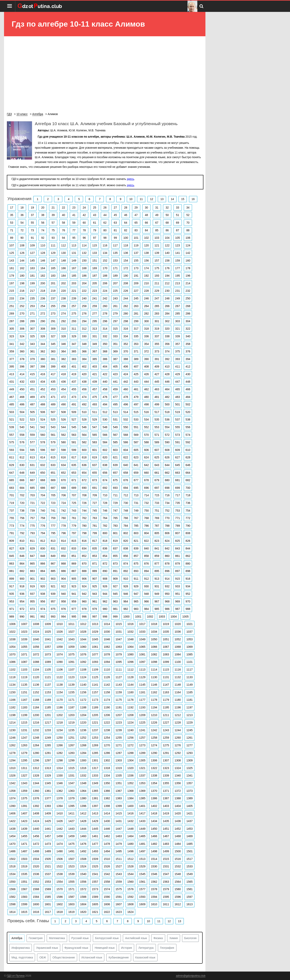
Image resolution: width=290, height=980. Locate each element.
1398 (107, 806)
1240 (130, 730)
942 (84, 594)
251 (12, 306)
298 (126, 321)
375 (178, 351)
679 (157, 480)
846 (22, 556)
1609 (142, 904)
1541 (95, 874)
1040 (36, 639)
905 (74, 579)
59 (74, 223)
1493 (95, 851)
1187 (71, 707)
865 (32, 564)
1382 (107, 798)
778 (64, 526)
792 (22, 533)
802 (126, 533)
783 (115, 526)
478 (126, 397)
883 (32, 571)
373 (157, 351)
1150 (12, 692)
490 (64, 404)
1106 (60, 670)
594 (22, 450)
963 (115, 601)
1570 (60, 889)
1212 (178, 715)
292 (64, 321)
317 (136, 329)
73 (32, 230)
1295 (24, 760)
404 (105, 366)
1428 (83, 821)
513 (115, 412)
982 (126, 609)
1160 (130, 692)
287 (12, 321)
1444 (83, 829)
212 (167, 283)
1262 (12, 745)
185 (74, 276)
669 (53, 480)
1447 (119, 829)
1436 (178, 821)
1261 (189, 738)
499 (157, 404)
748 (126, 511)
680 (167, 480)
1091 (71, 662)
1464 (130, 836)
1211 (166, 715)
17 (12, 208)
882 (22, 571)
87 (178, 230)
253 (32, 306)
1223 (119, 723)
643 (157, 465)
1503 (24, 859)
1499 (166, 851)
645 (178, 465)
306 (22, 329)
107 (12, 245)
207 (115, 283)
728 (105, 503)
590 (167, 442)
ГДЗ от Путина (16, 976)
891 (115, 571)
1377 (48, 798)
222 (84, 291)
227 (136, 291)
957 (53, 601)
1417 (142, 813)
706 (64, 495)
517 (157, 412)
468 (22, 397)
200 (43, 283)
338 (167, 336)
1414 (107, 813)
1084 (178, 654)
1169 (48, 700)
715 (157, 495)
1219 (71, 723)
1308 (178, 760)
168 (84, 268)
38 (43, 215)
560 (43, 435)
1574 (107, 889)
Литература (146, 948)
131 (74, 253)
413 (12, 374)
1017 (142, 624)
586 (126, 442)
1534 (12, 874)
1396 (83, 806)
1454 (12, 836)
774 (22, 526)
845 (12, 556)
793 (32, 533)
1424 (36, 821)
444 (146, 382)
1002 (150, 617)
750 (146, 511)
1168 (36, 700)
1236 (83, 730)
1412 (83, 813)
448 (188, 382)
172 (126, 268)
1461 (95, 836)
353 (136, 344)
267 (178, 306)
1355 (166, 783)
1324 (178, 768)
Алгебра (17, 938)
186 (84, 276)
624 (146, 457)
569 (136, 435)
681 (178, 480)
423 (115, 374)
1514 (154, 859)
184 (64, 276)
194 (167, 276)
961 (95, 601)
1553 (48, 882)
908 (105, 579)
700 (188, 488)
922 (64, 586)
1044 (83, 639)
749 (136, 511)
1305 (142, 760)
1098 (154, 662)
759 (53, 518)
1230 (12, 730)
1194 (154, 707)
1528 (130, 866)
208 (126, 283)
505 (32, 412)
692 (105, 488)
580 (64, 442)
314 (105, 329)
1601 (48, 904)
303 (178, 321)
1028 (83, 632)
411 (178, 366)
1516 (178, 859)
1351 (119, 783)
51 (178, 215)
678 (146, 480)
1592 (130, 897)
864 (22, 564)
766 (126, 518)
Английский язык (136, 938)
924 (84, 586)
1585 (48, 897)
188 (105, 276)
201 (53, 283)
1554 (60, 882)
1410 (60, 813)
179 (12, 276)
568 (126, 435)
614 (43, 457)
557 (12, 435)
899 (12, 579)
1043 (71, 639)
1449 (142, 829)
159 (178, 261)
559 (32, 435)
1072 (36, 654)
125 (12, 253)
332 (105, 336)
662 (167, 473)
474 (84, 397)
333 (115, 336)
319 (157, 329)
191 (136, 276)
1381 (95, 798)
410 (167, 366)
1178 (154, 700)
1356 (178, 783)
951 (178, 594)
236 (43, 298)
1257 (142, 738)
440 (105, 382)
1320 (130, 768)
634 (64, 465)
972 (22, 609)
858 (146, 556)
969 (178, 601)
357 (178, 344)
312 (84, 329)
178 (188, 268)
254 (43, 306)
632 (43, 465)
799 (95, 533)
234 (22, 298)
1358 (12, 791)
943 (95, 594)
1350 (107, 783)
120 (146, 245)
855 (115, 556)
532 (126, 419)
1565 (189, 882)
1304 (130, 760)
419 (74, 374)
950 (167, 594)
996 (84, 617)
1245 (189, 730)
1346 (60, 783)
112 (64, 245)
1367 (119, 791)
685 (32, 488)
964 (126, 601)
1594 (154, 897)
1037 (189, 632)
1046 (107, 639)
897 (178, 571)
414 (22, 374)
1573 (95, 889)
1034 (154, 632)
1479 (119, 844)
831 (53, 548)
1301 (95, 760)
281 (136, 314)
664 (188, 473)
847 (32, 556)
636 (84, 465)
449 (12, 389)
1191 (119, 707)
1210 (154, 715)
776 (43, 526)
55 (32, 223)
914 (167, 579)
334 (126, 336)
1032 (130, 632)
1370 (154, 791)
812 (43, 541)
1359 (24, 791)
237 (53, 298)
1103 (24, 670)
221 (74, 291)
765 (115, 518)
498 (146, 404)
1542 (107, 874)
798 (84, 533)
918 (22, 586)
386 (105, 359)
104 (167, 238)
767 (136, 518)
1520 (36, 866)
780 (84, 526)
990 (22, 617)
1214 (12, 723)
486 (22, 404)
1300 (83, 760)
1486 (12, 851)
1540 (83, 874)
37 (32, 215)
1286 (107, 753)
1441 (48, 829)
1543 (119, 874)
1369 (142, 791)
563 (74, 435)
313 (95, 329)
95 (74, 238)
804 (146, 533)
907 (95, 579)
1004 (174, 617)
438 (84, 382)
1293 (189, 753)
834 (84, 548)
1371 (166, 791)
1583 (24, 897)
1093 (95, 662)
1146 (154, 685)
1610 (154, 904)
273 (53, 314)
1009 (48, 624)
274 (64, 314)
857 (136, 556)
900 (22, 579)
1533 (189, 866)
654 (84, 473)
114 (84, 245)
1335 (119, 775)
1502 (12, 859)
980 (105, 609)
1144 (130, 685)
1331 (71, 775)
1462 (107, 836)
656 (105, 473)
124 (188, 245)
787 (157, 526)
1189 (95, 707)
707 (74, 495)
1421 (189, 813)
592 (188, 442)
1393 (48, 806)
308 (43, 329)
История (126, 948)
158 (167, 261)
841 (157, 548)
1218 (60, 723)
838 (126, 548)
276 (84, 314)
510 (84, 412)
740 (43, 511)
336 (146, 336)
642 (146, 465)
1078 (107, 654)
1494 (107, 851)
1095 (119, 662)
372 (146, 351)
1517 (189, 859)
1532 (178, 866)
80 (105, 230)
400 (64, 366)
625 (157, 457)
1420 (178, 813)
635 (74, 465)
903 (53, 579)
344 (43, 344)
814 (64, 541)
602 (105, 450)
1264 (36, 745)
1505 (48, 859)
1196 (178, 707)
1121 (48, 677)
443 (136, 382)
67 (157, 223)
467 (12, 397)
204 (84, 283)
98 (105, 238)
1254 (107, 738)
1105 (48, 670)
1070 (12, 654)
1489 (48, 851)
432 (22, 382)
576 (22, 442)
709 (95, 495)
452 (43, 389)
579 (53, 442)
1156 (83, 692)
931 (157, 586)
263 (136, 306)
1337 (142, 775)
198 (22, 283)
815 (74, 541)
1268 (83, 745)
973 (32, 609)
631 (32, 465)
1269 (95, 745)
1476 (83, 844)
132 (84, 253)
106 (188, 238)
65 (136, 223)
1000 (126, 617)
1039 (24, 639)
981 (115, 609)
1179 (166, 700)
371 (136, 351)
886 (64, 571)
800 (105, 533)
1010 (60, 624)
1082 (154, 654)
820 (126, 541)
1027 (71, 632)
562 (64, 435)
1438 (12, 829)
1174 (107, 700)
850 (64, 556)
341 (12, 344)
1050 (154, 639)
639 (115, 465)
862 (188, 556)
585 (115, 442)
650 (43, 473)
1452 (178, 829)
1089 (48, 662)
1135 (24, 685)
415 (32, 374)
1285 (95, 753)
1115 (166, 670)
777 (53, 526)
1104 (36, 670)
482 (167, 397)
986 (167, 609)
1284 (83, 753)
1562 (154, 882)
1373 (189, 791)
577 (32, 442)
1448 (130, 829)
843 (178, 548)
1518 (12, 866)
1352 (130, 783)
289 (32, 321)
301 (157, 321)
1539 (71, 874)
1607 (119, 904)
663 (178, 473)
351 (115, 344)
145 (32, 261)
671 (74, 480)
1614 (12, 912)
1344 (36, 783)
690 (84, 488)
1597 (189, 897)
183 (53, 276)
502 (188, 404)
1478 (107, 844)
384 (84, 359)
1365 (95, 791)
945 (115, 594)
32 (167, 208)
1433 (142, 821)
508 (64, 412)
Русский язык (80, 938)
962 (105, 601)
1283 (71, 753)
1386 (154, 798)
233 (12, 298)
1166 (12, 700)
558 (22, 435)
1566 (12, 889)
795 (53, 533)
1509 (95, 859)
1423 (24, 821)
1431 (119, 821)
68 (167, 223)
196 (188, 276)
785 (136, 526)
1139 (71, 685)
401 (74, 366)
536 (167, 419)
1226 (154, 723)
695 (136, 488)
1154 (60, 692)
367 (95, 351)
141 (178, 253)
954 (22, 601)
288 (22, 321)
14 (172, 199)
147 (53, 261)
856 (126, 556)
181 (32, 276)
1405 (189, 806)
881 (12, 571)
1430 (107, 821)
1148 (178, 685)
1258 (154, 738)
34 (188, 208)
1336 (130, 775)
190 (126, 276)
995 (74, 617)
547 (95, 427)
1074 (60, 654)
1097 (142, 662)
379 (32, 359)
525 (53, 419)
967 (157, 601)
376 (188, 351)
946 (126, 594)
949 (157, 594)
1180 (178, 700)
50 (167, 215)
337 (157, 336)
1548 (178, 874)
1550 (12, 882)
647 (12, 473)
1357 (189, 783)
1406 (12, 813)
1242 (154, 730)
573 (178, 435)
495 (115, 404)
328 (64, 336)
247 (157, 298)
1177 (142, 700)
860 (167, 556)
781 (95, 526)
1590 (107, 897)
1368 (130, 791)
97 (95, 238)
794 (43, 533)
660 (146, 473)
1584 (36, 897)
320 (167, 329)
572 (167, 435)
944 (105, 594)
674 (105, 480)
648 (22, 473)
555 (178, 427)
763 (95, 518)
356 (167, 344)
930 (146, 586)
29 (136, 208)
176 (167, 268)
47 (136, 215)
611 (12, 457)
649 (32, 473)
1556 (83, 882)
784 (126, 526)
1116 (178, 670)
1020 (178, 624)
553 (157, 427)
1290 (154, 753)
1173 (95, 700)
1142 (107, 685)
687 (53, 488)
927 (115, 586)
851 (74, 556)
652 (64, 473)
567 (115, 435)
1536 (36, 874)
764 (105, 518)
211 (157, 283)
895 (157, 571)
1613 (189, 904)
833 (74, 548)
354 (146, 344)
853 (95, 556)
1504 (36, 859)
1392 (36, 806)
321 (178, 329)
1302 (107, 760)
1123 (71, 677)
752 (167, 511)
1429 (95, 821)
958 (64, 601)
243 (115, 298)
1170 (60, 700)
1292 (178, 753)
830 (43, 548)
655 (95, 473)
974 (43, 609)
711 (115, 495)
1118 (12, 677)
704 (43, 495)
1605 (95, 904)
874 (126, 564)
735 (178, 503)
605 (136, 450)
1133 (189, 677)
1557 (95, 882)
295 (95, 321)
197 (12, 283)
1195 (166, 707)
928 (126, 586)
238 (64, 298)
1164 (178, 692)
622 (126, 457)
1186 (60, 707)
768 (146, 518)
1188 (83, 707)
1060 (83, 647)
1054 (12, 647)
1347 (71, 783)
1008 (36, 624)
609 (178, 450)
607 (157, 450)
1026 (60, 632)
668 (43, 480)
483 (178, 397)
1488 (36, 851)
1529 (142, 866)
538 (188, 419)
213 (178, 283)
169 (95, 268)
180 (22, 276)
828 (22, 548)
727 (95, 503)
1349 (95, 783)
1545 (142, 874)
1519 (24, 866)
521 (12, 419)
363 (53, 351)
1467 (166, 836)
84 (146, 230)
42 (84, 215)
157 (157, 261)
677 (136, 480)
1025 (48, 632)
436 (64, 382)
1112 (130, 670)
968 (167, 601)
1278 (12, 753)
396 (22, 366)
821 (136, 541)
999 (115, 617)
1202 (60, 715)
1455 (24, 836)
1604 (83, 904)
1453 (189, 829)
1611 (166, 904)
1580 (178, 889)
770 (167, 518)
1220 (83, 723)
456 (84, 389)
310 (64, 329)
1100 (178, 662)
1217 (48, 723)
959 (74, 601)
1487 (24, 851)
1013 (95, 624)
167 (74, 268)
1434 (154, 821)
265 (157, 306)
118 (126, 245)
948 (146, 594)
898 (188, 571)
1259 (166, 738)
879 (178, 564)
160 (188, 261)
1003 (162, 617)
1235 (71, 730)
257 (74, 306)
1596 (178, 897)
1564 (178, 882)
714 (146, 495)
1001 (138, 617)
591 (178, 442)
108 (22, 245)
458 (105, 389)
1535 (24, 874)
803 (136, 533)
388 (126, 359)
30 (146, 208)
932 (167, 586)
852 (84, 556)
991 (32, 617)
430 (188, 374)
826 (188, 541)
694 (126, 488)
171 (115, 268)
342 (22, 344)
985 (157, 609)
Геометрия (36, 938)
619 (95, 457)
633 (53, 465)
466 (188, 389)
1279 (24, 753)
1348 (83, 783)
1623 (119, 912)
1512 (130, 859)
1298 (60, 760)
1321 (142, 768)
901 (32, 579)
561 (53, 435)
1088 (36, 662)
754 (188, 511)
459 (115, 389)
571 (157, 435)
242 (105, 298)
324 (22, 336)
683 (12, 488)
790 (188, 526)
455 (74, 389)
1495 (119, 851)
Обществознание (64, 957)
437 (74, 382)
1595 (166, 897)
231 (178, 291)
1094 (107, 662)
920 (43, 586)
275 (74, 314)
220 (64, 291)
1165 (189, 692)
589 (157, 442)
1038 (12, 639)
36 (22, 215)
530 (105, 419)
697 (157, 488)
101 (136, 238)
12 (152, 199)
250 (188, 298)
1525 (95, 866)
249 (178, 298)
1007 (24, 624)
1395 (71, 806)
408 (146, 366)
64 (126, 223)
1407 (24, 813)
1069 (189, 647)
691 (95, 488)
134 (105, 253)
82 (126, 230)
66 (146, 223)
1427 (71, 821)
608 (167, 450)
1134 (12, 685)
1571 (71, 889)
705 (53, 495)
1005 (185, 617)
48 (146, 215)
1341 (189, 775)
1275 (166, 745)
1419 (166, 813)
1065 (142, 647)
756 (22, 518)
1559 (119, 882)
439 (95, 382)
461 (136, 389)
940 (64, 594)
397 (32, 366)
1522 (60, 866)
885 (53, 571)
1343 (24, 783)
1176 (130, 700)
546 (84, 427)
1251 (71, 738)
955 (32, 601)
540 (22, 427)
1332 (83, 775)
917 (12, 586)
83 (136, 230)
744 (84, 511)
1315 (71, 768)
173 (136, 268)
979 (95, 609)
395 (12, 366)
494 (105, 404)
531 (115, 419)
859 (157, 556)
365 (74, 351)
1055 (24, 647)
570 (146, 435)
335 (136, 336)
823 (157, 541)
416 (43, 374)
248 (167, 298)
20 (43, 208)
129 (53, 253)
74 (43, 230)
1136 (36, 685)
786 (146, 526)
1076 (83, 654)
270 (22, 314)
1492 (83, 851)
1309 (189, 760)
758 (43, 518)
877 (157, 564)
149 (74, 261)
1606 (107, 904)
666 (22, 480)
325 (32, 336)
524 (43, 419)
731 (136, 503)
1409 (48, 813)
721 (32, 503)
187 (95, 276)
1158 (107, 692)
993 (53, 617)
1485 (189, 844)
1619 (71, 912)
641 (136, 465)
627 (178, 457)
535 (157, 419)
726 (84, 503)
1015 (119, 624)
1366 (107, 791)
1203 (71, 715)
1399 (119, 806)
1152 (36, 692)
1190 (107, 707)
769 (157, 518)
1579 (166, 889)
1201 (48, 715)
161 (12, 268)
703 (32, 495)
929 (136, 586)
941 (74, 594)
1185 (48, 707)
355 (157, 344)
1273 (142, 745)
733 (157, 503)
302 (167, 321)
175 (157, 268)
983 (136, 609)
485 (12, 404)
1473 (48, 844)
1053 (189, 639)
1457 (48, 836)
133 (95, 253)
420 (84, 374)
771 (178, 518)
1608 (130, 904)
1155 (71, 692)
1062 (107, 647)
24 (84, 208)
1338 (154, 775)
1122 (60, 677)
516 (146, 412)
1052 (178, 639)
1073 (48, 654)
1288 (130, 753)
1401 (142, 806)
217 (32, 291)
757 (32, 518)
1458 (60, 836)
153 (115, 261)
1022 (12, 632)
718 (188, 495)
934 (188, 586)
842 (167, 548)
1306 (154, 760)
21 (53, 208)
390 (146, 359)
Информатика (21, 948)
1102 (12, 670)
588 (146, 442)
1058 (60, 647)
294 (84, 321)
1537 (48, 874)
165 (53, 268)
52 (188, 215)
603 (115, 450)
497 (136, 404)
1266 (60, 745)
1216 (36, 723)
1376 (36, 798)
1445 (95, 829)
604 (126, 450)
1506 (60, 859)
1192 (130, 707)
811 (32, 541)
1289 (142, 753)
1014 (107, 624)
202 (64, 283)
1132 (178, 677)
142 (188, 253)
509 (74, 412)
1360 (36, 791)
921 (53, 586)
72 (22, 230)
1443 (71, 829)
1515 (166, 859)
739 (32, 511)
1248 (36, 738)
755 (12, 518)
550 (126, 427)
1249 (48, 738)
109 (32, 245)
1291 (166, 753)
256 (64, 306)
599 (74, 450)
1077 (95, 654)
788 (167, 526)
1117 (189, 670)
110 (43, 245)
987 (178, 609)
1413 (95, 813)
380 (43, 359)
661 (157, 473)
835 (95, 548)
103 (157, 238)
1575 (119, 889)
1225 (142, 723)
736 (188, 503)
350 (105, 344)
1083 (166, 654)
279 (115, 314)
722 (43, 503)
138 (146, 253)
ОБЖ (43, 957)
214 (188, 283)
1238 (107, 730)
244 (126, 298)
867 (53, 564)
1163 (166, 692)
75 (53, 230)
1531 (166, 866)
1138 (60, 685)
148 (64, 261)
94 (63, 238)
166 (64, 268)
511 (95, 412)
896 (167, 571)
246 (146, 298)
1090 (60, 662)
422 (105, 374)
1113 (142, 670)
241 (95, 298)
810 (22, 541)
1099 (166, 662)
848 (43, 556)
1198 (12, 715)
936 (22, 594)
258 (84, 306)
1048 (130, 639)
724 (64, 503)
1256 (130, 738)
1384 (130, 798)
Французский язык (76, 948)
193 (157, 276)
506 (43, 412)
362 (43, 351)
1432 (130, 821)
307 (32, 329)
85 (157, 230)
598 (64, 450)
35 (12, 215)
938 (43, 594)
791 (12, 533)
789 (178, 526)
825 (178, 541)
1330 (60, 775)
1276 (178, 745)
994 (64, 617)
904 (64, 579)
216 (22, 291)
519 (178, 412)
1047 (119, 639)
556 (188, 427)
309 (53, 329)
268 (188, 306)
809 (12, 541)
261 (115, 306)
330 (84, 336)
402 (84, 366)
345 (53, 344)
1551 (24, 882)
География (167, 948)
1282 (60, 753)
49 (157, 215)
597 (53, 450)
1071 (24, 654)
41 (74, 215)
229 (157, 291)
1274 (154, 745)
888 (84, 571)
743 (74, 511)
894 (146, 571)
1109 (95, 670)
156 (146, 261)
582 (84, 442)
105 (178, 238)
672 (84, 480)
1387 (166, 798)
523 (32, 419)
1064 (130, 647)
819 (115, 541)
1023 (24, 632)
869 (74, 564)
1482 (154, 844)
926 (105, 586)
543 (53, 427)
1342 (12, 783)
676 (126, 480)
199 (32, 283)
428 (167, 374)
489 (53, 404)
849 (53, 556)
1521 (48, 866)
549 (115, 427)
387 (115, 359)
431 (12, 382)
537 (178, 419)
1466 (154, 836)
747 (115, 511)
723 (53, 503)
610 (188, 450)
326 (43, 336)
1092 (83, 662)
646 (188, 465)
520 (188, 412)
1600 (36, 904)
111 (53, 245)
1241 (142, 730)
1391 (24, 806)
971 (12, 609)
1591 (119, 897)
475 (95, 397)
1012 (83, 624)
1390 (12, 806)
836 (105, 548)
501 (178, 404)
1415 (119, 813)
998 (105, 617)
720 (22, 503)
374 (167, 351)
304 (188, 321)
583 (95, 442)
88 (188, 230)
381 (53, 359)
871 (95, 564)
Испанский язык (92, 957)
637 (95, 465)
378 (22, 359)
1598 (12, 904)
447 (178, 382)
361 (32, 351)
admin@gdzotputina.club (191, 976)
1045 (95, 639)
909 (115, 579)
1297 (48, 760)
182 (43, 276)
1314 (60, 768)
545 (74, 427)
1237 (95, 730)
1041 (48, 639)
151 (95, 261)
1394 (60, 806)
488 (43, 404)
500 (167, 404)
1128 (130, 677)
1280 (36, 753)
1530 (154, 866)
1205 (95, 715)
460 (126, 389)
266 (167, 306)
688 (64, 488)
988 (188, 609)
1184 (36, 707)
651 (53, 473)
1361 (48, 791)
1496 (130, 851)
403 (95, 366)
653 (74, 473)
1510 (107, 859)
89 (12, 238)
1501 (189, 851)
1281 (48, 753)
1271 (119, 745)
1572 (83, 889)
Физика (158, 938)
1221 (95, 723)
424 (126, 374)
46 (126, 215)
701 (12, 495)
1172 (83, 700)
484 (188, 397)
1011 (71, 624)
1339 (166, 775)
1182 (12, 707)
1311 (24, 768)
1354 (154, 783)
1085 (189, 654)
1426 (60, 821)
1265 (48, 745)
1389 (189, 798)
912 (146, 579)
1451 (166, 829)
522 (22, 419)
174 (146, 268)
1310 (12, 768)
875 (136, 564)
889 (95, 571)
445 (157, 382)
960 (84, 601)
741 (53, 511)
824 (167, 541)
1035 (166, 632)
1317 (95, 768)
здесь (130, 179)
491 (74, 404)
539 (12, 427)
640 (126, 465)
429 (178, 374)
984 (146, 609)
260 (105, 306)
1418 (154, 813)
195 (178, 276)
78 (84, 230)
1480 (130, 844)
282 (146, 314)
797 (74, 533)
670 (64, 480)
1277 (189, 745)
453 (53, 389)
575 (12, 442)
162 (22, 268)
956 (43, 601)
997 (95, 617)
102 (146, 238)
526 (64, 419)
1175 (119, 700)
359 (12, 351)
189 (115, 276)
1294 (12, 760)
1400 (130, 806)
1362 (60, 791)
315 (115, 329)
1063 (119, 647)
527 (74, 419)
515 (136, 412)
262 (126, 306)
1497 (142, 851)
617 (74, 457)
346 (64, 344)
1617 (48, 912)
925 (95, 586)
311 (74, 329)
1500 (178, 851)
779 (74, 526)
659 (136, 473)
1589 (95, 897)
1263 (24, 745)
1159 (119, 692)
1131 (166, 677)
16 (193, 199)
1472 (36, 844)
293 (74, 321)
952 (188, 594)
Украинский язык (47, 948)
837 (115, 548)
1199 (24, 715)
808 (188, 533)
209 (136, 283)
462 (146, 389)
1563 (166, 882)
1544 (130, 874)
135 (115, 253)
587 (136, 442)
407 (136, 366)
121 (157, 245)
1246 (12, 738)
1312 (36, 768)
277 (95, 314)
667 (32, 480)
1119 (24, 677)
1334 (107, 775)
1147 (166, 685)
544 (64, 427)
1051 (166, 639)
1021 (189, 624)
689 (74, 488)
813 (53, 541)
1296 (36, 760)
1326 (12, 775)
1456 (36, 836)
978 (84, 609)
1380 (83, 798)
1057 (48, 647)
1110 (107, 670)
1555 (71, 882)
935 (12, 594)
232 (188, 291)
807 (178, 533)
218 (43, 291)
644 (167, 465)
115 (95, 245)
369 (115, 351)
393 (178, 359)
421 (95, 374)
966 (146, 601)
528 (84, 419)
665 (12, 480)
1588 (83, 897)
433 (32, 382)
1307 (166, 760)
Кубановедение (119, 957)
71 (12, 230)
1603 (71, 904)
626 (167, 457)
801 (115, 533)
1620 (83, 912)
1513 (142, 859)
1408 (36, 813)
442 (126, 382)
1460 (83, 836)
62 (105, 223)
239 (74, 298)
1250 (60, 738)
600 (84, 450)
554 (167, 427)
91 (32, 238)
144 (22, 261)
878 (167, 564)
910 (126, 579)
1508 (83, 859)
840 (146, 548)
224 (105, 291)
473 (74, 397)
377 (12, 359)
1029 (95, 632)
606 (146, 450)
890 (105, 571)
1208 (130, 715)
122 (167, 245)
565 (95, 435)
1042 (60, 639)
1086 (12, 662)
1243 (166, 730)
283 (157, 314)
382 (64, 359)
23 (74, 208)
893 (136, 571)
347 (74, 344)
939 (53, 594)
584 (105, 442)
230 (167, 291)
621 (115, 457)
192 (146, 276)
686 (43, 488)
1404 (178, 806)
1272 (130, 745)
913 (157, 579)
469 (32, 397)
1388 (178, 798)
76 (63, 230)
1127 (119, 677)
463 (157, 389)
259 (95, 306)
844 (188, 548)
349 (95, 344)
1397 (95, 806)
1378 (60, 798)
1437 (189, 821)
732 (146, 503)
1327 (24, 775)
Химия (174, 938)
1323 (166, 768)
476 (105, 397)
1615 (24, 912)
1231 (24, 730)
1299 (71, 760)
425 (136, 374)
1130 (154, 677)
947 (136, 594)
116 (105, 245)
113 (74, 245)
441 (115, 382)
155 (136, 261)
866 (43, 564)
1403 (166, 806)
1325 (189, 768)
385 (95, 359)
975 (53, 609)
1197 (189, 707)
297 (115, 321)
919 (32, 586)
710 (105, 495)
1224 (130, 723)
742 (64, 511)
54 (22, 223)
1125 (95, 677)
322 (188, 329)
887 (74, 571)
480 (146, 397)
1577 (142, 889)
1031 (119, 632)
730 (126, 503)
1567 (24, 889)
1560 (130, 882)
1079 (119, 654)
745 (95, 511)
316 (126, 329)
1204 (83, 715)
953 (12, 601)
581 (74, 442)
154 (126, 261)
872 (105, 564)
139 (157, 253)
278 (105, 314)
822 (146, 541)
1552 (36, 882)
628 (188, 457)
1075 (71, 654)
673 (95, 480)
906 (84, 579)
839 (136, 548)
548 (105, 427)
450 (22, 389)
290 (43, 321)
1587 (71, 897)
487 (32, 404)
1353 (142, 783)
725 (74, 503)
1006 (12, 624)
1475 (71, 844)
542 (43, 427)
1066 (154, 647)
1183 (24, 707)
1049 (142, 639)
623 (136, 457)
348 (84, 344)
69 (178, 223)
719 (12, 503)
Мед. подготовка (22, 957)
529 (95, 419)
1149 (189, 685)
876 (146, 564)
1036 (178, 632)
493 (95, 404)
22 (63, 208)
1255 (119, 738)
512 (105, 412)
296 (105, 321)
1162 (154, 692)
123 (178, 245)
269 (12, 314)
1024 (36, 632)
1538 (60, 874)
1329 (48, 775)
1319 (119, 768)
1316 (83, 768)
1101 (189, 662)
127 (32, 253)
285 (178, 314)
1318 (107, 768)
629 (12, 465)
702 (22, 495)
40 (63, 215)
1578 (154, 889)
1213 (189, 715)
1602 (60, 904)
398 (43, 366)
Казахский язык (145, 957)
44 (105, 215)
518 (167, 412)
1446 (107, 829)
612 (22, 457)
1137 (48, 685)
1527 (119, 866)
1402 (154, 806)
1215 (24, 723)
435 (53, 382)
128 (43, 253)
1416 (130, 813)
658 (126, 473)
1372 (178, 791)
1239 (119, 730)
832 (64, 548)
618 (84, 457)
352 (126, 344)
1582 (12, 897)
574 (188, 435)
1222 (107, 723)
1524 (83, 866)
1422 (12, 821)
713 (136, 495)
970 (188, 601)
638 (105, 465)
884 (43, 571)
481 (157, 397)
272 (43, 314)
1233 (48, 730)
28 (126, 208)
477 (115, 397)
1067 (166, 647)
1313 (48, 768)
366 (84, 351)
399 (53, 366)
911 (136, 579)
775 (32, 526)
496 (126, 404)
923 (74, 586)
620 (105, 457)
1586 (60, 897)
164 (43, 268)
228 (146, 291)
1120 (36, 677)
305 (12, 329)
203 (74, 283)
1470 (12, 844)
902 (43, 579)
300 (146, 321)
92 (43, 238)
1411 (71, 813)
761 (74, 518)
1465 (142, 836)
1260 (178, 738)
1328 (36, 775)
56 (43, 223)
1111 (119, 670)
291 (53, 321)
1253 (95, 738)
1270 (107, 745)
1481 (142, 844)
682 (188, 480)
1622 (107, 912)
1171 (71, 700)
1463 (119, 836)
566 (105, 435)
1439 (24, 829)
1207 (119, 715)
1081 (142, 654)
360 (22, 351)
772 (188, 518)
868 (64, 564)
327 (53, 336)
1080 (130, 654)
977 (74, 609)
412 (188, 366)
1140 (83, 685)
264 (146, 306)
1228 (178, 723)
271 (32, 314)
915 (178, 579)
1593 (142, 897)
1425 (48, 821)
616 (64, 457)
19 (32, 208)
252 (22, 306)
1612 (178, 904)
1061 (95, 647)
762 (84, 518)
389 (136, 359)
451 (32, 389)
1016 (130, 624)
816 (84, 541)
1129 (142, 677)
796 (64, 533)
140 (167, 253)
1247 (24, 738)
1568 (36, 889)
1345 (48, 783)
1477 (95, 844)
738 (22, 511)
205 (95, 283)
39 (53, 215)
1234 (60, 730)
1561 (142, 882)
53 (12, 223)
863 (12, 564)
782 (105, 526)
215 (12, 291)
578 (43, 442)
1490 (60, 851)
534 (146, 419)
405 (115, 366)
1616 (36, 912)
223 (95, 291)
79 (95, 230)
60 (84, 223)
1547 (166, 874)
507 (53, 412)
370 (126, 351)
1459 (71, 836)
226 (126, 291)
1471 (24, 844)
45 (115, 215)
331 (95, 336)
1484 (178, 844)
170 (105, 268)
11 (141, 199)
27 (115, 208)
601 (95, 450)
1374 (12, 798)
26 (105, 208)
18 (22, 208)
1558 (107, 882)
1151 (24, 692)
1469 (189, 836)
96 (84, 238)
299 (136, 321)
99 (115, 238)
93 (53, 238)
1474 (60, 844)
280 (126, 314)
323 (12, 336)
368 (105, 351)
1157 (95, 692)
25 (95, 208)
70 (188, 223)
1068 (178, 647)
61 (95, 223)
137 (136, 253)
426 (146, 374)
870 (84, 564)
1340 (178, 775)
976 (64, 609)
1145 (142, 685)
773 (12, 526)
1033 (142, 632)
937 (32, 594)
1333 (95, 775)
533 (136, 419)
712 (126, 495)
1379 (71, 798)
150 (84, 261)
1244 (178, 730)
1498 (154, 851)
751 (157, 511)
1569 (48, 889)
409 (157, 366)
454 (64, 389)
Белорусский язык (107, 938)
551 (136, 427)
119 (136, 245)
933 (178, 586)
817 (95, 541)
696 (146, 488)
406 (126, 366)
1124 (83, 677)
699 (178, 488)
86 (167, 230)
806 (167, 533)
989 (12, 617)
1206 (107, 715)
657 (115, 473)
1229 (189, 723)
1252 (83, 738)
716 (167, 495)
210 (146, 283)
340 (188, 336)
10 (131, 199)
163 (32, 268)
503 (12, 412)
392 (167, 359)
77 (74, 230)
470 (43, 397)
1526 (107, 866)
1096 (130, 662)
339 (178, 336)
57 (53, 223)
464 (167, 389)
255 (53, 306)
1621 (95, 912)
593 (12, 450)
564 (84, 435)
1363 (71, 791)
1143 (119, 685)
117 (115, 245)
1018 (154, 624)
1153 (48, 692)
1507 (71, 859)
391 (157, 359)
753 (178, 511)
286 (188, 314)
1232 (36, 730)
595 (32, 450)
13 (162, 199)
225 (115, 291)
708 (84, 495)
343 (32, 344)
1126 (107, 677)
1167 (24, 700)
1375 (24, 798)
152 (105, 261)
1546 (154, 874)
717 (178, 495)
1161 (142, 692)
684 (22, 488)
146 (43, 261)
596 (43, 450)
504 (22, 412)
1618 (60, 912)
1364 (83, 791)
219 (53, 291)
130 (64, 253)
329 (74, 336)
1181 (189, 700)
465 (178, 389)
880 (188, 564)
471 (53, 397)
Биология (190, 938)
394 (188, 359)
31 (157, 208)
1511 (119, 859)
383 (74, 359)
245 (136, 298)
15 (183, 199)
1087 (24, 662)
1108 (83, 670)
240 (84, 298)
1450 (154, 829)
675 (115, 480)
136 (126, 253)
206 (105, 283)
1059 (71, 647)
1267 (71, 745)
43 (95, 215)
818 (105, 541)
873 (115, 564)
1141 (95, 685)
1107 (71, 670)
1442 (60, 829)
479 (136, 397)
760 (64, 518)
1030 (107, 632)
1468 (178, 836)
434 (43, 382)
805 (157, 533)
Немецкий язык (105, 948)
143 (12, 261)
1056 (36, 647)
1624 (130, 912)
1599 (24, 904)
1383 (119, 798)
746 (105, 511)
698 (167, 488)
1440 (36, 829)
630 (22, 465)
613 (32, 457)
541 (32, 427)
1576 (130, 889)
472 (64, 397)
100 (126, 238)
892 (126, 571)
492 (84, 404)
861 (178, 556)
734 (167, 503)
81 (115, 230)
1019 (166, 624)
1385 (142, 798)
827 (12, 548)
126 (22, 253)
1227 (166, 723)
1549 (189, 874)
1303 (119, 760)
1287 (119, 753)
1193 (142, 707)
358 (188, 344)
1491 (71, 851)
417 (53, 374)
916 (188, 579)
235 (32, 298)
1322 (154, 768)
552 (146, 427)
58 (63, 223)
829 (32, 548)
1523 (71, 866)
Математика (57, 938)
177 (178, 268)
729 (115, 503)
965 (136, 601)
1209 (142, 715)
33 (178, 208)
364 (64, 351)
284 (167, 314)
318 (146, 329)
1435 (166, 821)
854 (105, 556)
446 (167, 382)
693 (115, 488)
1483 (166, 844)
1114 (154, 670)
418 (64, 374)
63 (115, 223)
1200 (36, 715)
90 (22, 238)
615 (53, 457)
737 (12, 511)
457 (95, 389)
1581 (189, 889)
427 (157, 374)
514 (126, 412)
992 (43, 617)
